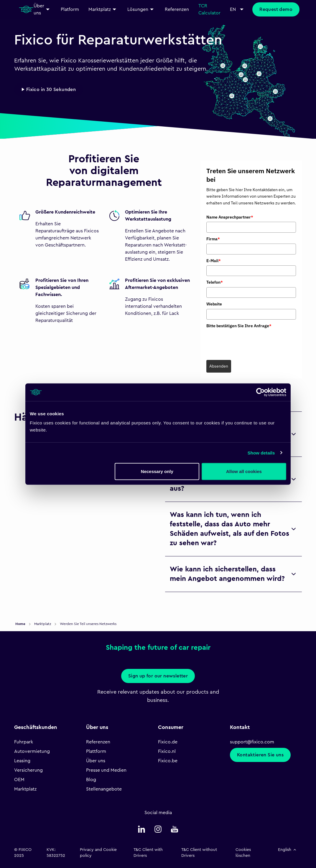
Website (214, 304)
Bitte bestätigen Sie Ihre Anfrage (239, 326)
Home (21, 624)
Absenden (219, 366)
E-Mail (214, 261)
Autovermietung (32, 751)
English (288, 850)
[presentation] (251, 342)
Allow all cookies (244, 471)
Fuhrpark (24, 742)
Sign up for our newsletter (158, 676)
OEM (19, 780)
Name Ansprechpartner (230, 217)
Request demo (276, 9)
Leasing (22, 761)
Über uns (96, 761)
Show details (261, 453)
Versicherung (28, 770)
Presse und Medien (106, 770)
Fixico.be (168, 761)
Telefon (215, 282)
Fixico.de (168, 742)
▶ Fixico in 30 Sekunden (48, 90)
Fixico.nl (167, 751)
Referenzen (98, 742)
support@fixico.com (252, 742)
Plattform (96, 751)
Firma (213, 239)
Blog (91, 780)
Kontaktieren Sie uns (260, 755)
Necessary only (157, 471)
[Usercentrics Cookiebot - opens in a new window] (260, 392)
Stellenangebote (104, 789)
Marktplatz (25, 789)
